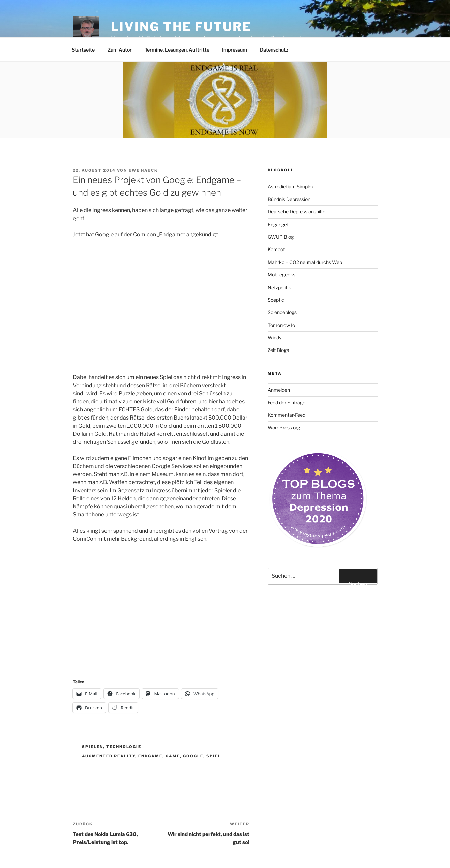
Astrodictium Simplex (291, 186)
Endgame (150, 756)
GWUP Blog (281, 237)
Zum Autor (120, 50)
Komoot (276, 249)
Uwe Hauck (143, 170)
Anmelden (279, 390)
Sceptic (276, 300)
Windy (275, 338)
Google (193, 756)
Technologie (124, 747)
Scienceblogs (282, 312)
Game (173, 756)
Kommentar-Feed (287, 415)
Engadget (278, 224)
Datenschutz (274, 50)
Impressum (235, 50)
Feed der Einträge (287, 403)
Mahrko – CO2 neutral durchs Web (305, 262)
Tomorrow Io (281, 325)
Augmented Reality (109, 756)
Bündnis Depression (289, 199)
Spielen (93, 747)
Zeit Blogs (278, 350)
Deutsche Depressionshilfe (296, 212)
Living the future (181, 27)
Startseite (83, 50)
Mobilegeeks (281, 275)
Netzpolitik (279, 287)
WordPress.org (284, 427)
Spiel (214, 756)
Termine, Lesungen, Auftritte (177, 50)
